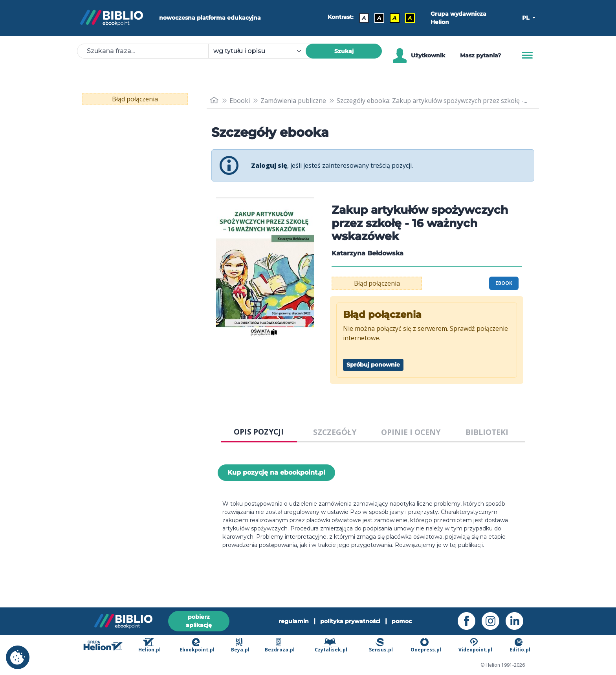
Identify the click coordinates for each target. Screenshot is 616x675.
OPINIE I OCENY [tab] (411, 432)
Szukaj (344, 51)
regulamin (294, 621)
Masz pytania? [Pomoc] (480, 55)
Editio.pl (520, 645)
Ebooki (240, 101)
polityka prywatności (350, 621)
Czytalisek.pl (331, 645)
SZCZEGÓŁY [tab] (335, 432)
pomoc (402, 621)
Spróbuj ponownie (373, 365)
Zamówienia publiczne (293, 101)
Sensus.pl (381, 645)
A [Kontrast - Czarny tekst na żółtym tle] (395, 18)
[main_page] (214, 100)
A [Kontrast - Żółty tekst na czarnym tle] (410, 18)
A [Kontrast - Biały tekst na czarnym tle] (379, 18)
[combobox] (262, 51)
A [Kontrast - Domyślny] (364, 18)
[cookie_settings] (18, 657)
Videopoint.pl (475, 645)
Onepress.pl (426, 645)
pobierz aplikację (199, 621)
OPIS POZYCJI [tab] (259, 432)
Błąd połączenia (135, 99)
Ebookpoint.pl (197, 645)
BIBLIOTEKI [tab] (487, 432)
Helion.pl (149, 645)
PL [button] (526, 18)
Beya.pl (240, 645)
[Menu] (527, 55)
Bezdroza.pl (280, 645)
